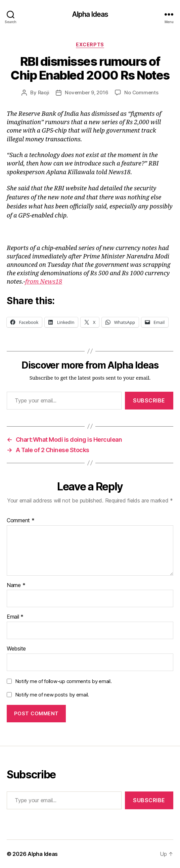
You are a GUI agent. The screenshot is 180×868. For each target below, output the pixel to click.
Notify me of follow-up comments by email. (63, 681)
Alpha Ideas (90, 14)
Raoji (44, 92)
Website (16, 649)
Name (16, 585)
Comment (21, 521)
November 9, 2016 (86, 92)
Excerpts (90, 44)
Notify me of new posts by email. (52, 695)
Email (15, 617)
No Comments (141, 92)
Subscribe (149, 400)
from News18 (44, 282)
